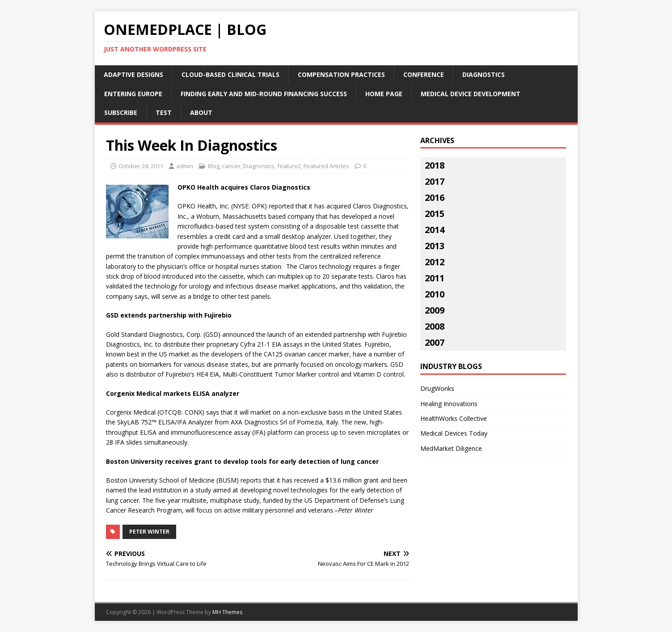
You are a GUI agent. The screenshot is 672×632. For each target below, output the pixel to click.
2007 (435, 342)
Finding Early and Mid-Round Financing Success (264, 94)
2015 (435, 214)
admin (185, 166)
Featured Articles (326, 166)
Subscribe (121, 112)
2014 (435, 230)
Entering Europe (133, 94)
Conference (424, 74)
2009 (435, 310)
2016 (435, 197)
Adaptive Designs (133, 74)
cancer (231, 166)
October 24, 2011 (141, 166)
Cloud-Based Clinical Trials (230, 74)
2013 (435, 246)
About (201, 112)
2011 (435, 278)
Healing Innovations (449, 404)
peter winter (149, 532)
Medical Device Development (471, 94)
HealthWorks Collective (454, 418)
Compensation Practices (341, 74)
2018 (435, 165)
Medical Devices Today (454, 433)
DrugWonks (437, 388)
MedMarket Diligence (451, 448)
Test (164, 112)
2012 (435, 262)
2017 (435, 181)
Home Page (384, 94)
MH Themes (227, 612)
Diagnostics (484, 74)
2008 (435, 326)
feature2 (289, 166)
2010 (435, 294)
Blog (214, 166)
